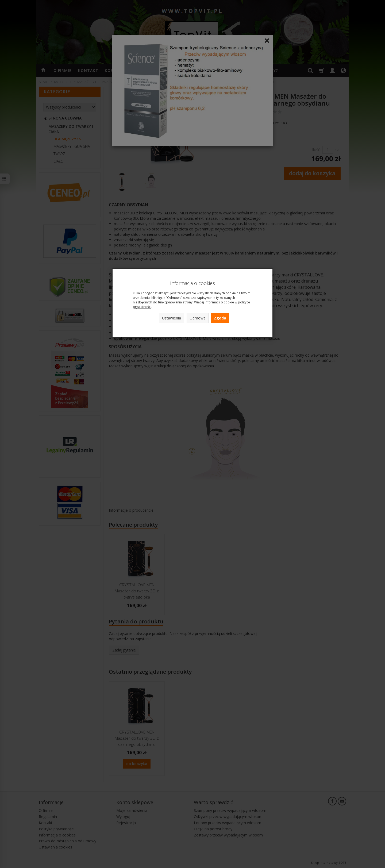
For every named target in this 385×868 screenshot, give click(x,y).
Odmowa (198, 318)
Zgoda (220, 318)
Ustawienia (172, 318)
